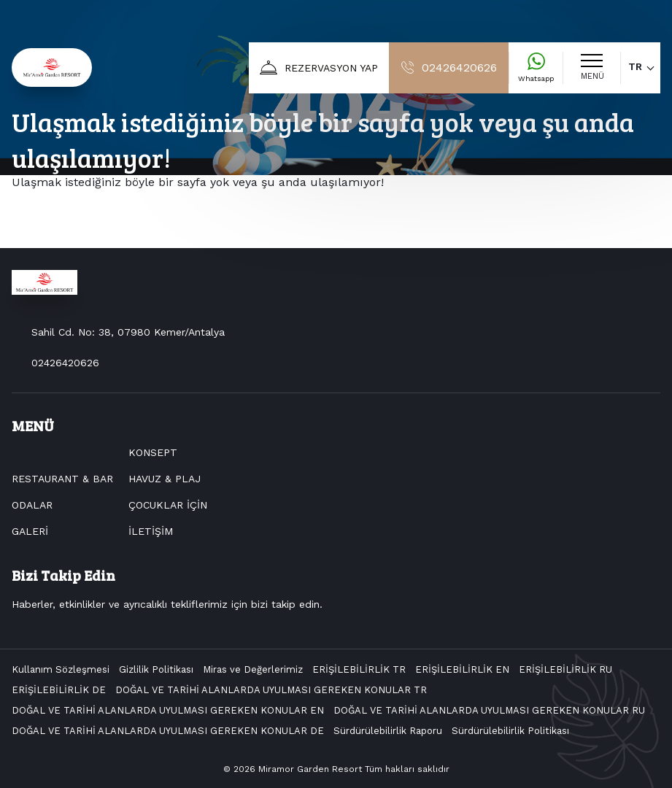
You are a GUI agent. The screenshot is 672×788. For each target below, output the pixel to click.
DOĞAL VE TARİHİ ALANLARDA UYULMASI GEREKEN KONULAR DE (168, 731)
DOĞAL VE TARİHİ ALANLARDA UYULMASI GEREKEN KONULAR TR (271, 690)
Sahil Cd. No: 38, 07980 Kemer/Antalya (128, 332)
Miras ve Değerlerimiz (253, 669)
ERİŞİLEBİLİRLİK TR (359, 669)
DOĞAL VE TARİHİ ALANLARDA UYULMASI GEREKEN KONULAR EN (168, 710)
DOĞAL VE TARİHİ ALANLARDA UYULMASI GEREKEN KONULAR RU (489, 710)
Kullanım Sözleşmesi (61, 669)
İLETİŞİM (151, 531)
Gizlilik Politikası (156, 669)
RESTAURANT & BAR (62, 479)
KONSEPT (153, 452)
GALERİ (30, 531)
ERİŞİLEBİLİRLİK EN (462, 669)
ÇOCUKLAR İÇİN (168, 505)
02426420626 (65, 363)
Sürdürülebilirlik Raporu (388, 731)
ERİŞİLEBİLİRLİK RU (565, 669)
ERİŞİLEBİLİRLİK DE (59, 690)
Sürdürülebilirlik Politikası (510, 731)
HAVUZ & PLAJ (165, 479)
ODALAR (32, 505)
